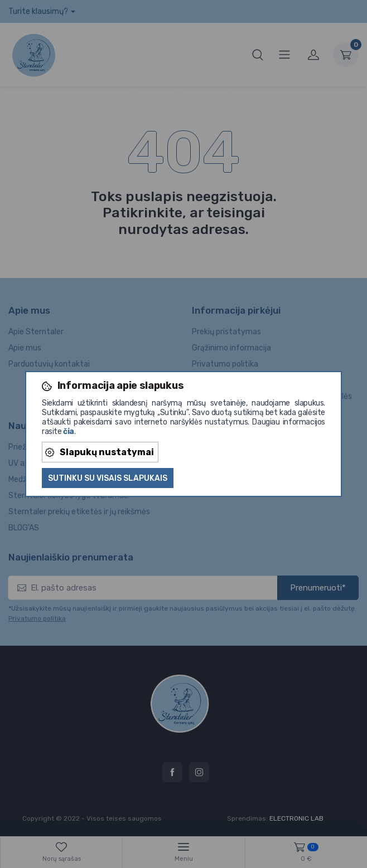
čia (69, 431)
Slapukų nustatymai (100, 452)
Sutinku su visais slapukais (108, 478)
